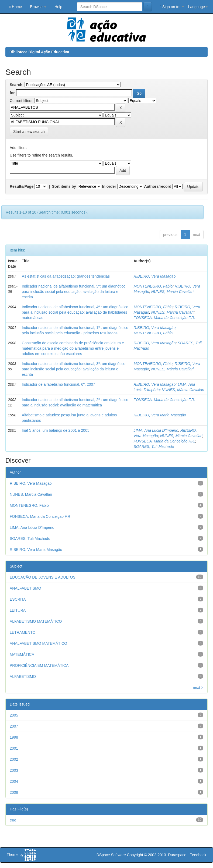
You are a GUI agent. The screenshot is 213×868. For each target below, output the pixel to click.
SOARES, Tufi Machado (154, 447)
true (13, 820)
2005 (14, 715)
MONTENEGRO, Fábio (153, 286)
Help (58, 7)
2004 (14, 781)
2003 (14, 770)
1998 (14, 737)
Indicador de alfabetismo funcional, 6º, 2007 (59, 384)
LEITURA (18, 610)
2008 (14, 792)
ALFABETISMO (23, 676)
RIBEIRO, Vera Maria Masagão (160, 415)
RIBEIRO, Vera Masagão (154, 276)
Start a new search (29, 132)
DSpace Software (111, 855)
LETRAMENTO (23, 632)
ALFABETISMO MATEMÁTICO (36, 621)
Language (198, 7)
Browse (38, 7)
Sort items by (64, 186)
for (12, 93)
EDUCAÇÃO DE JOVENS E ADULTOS (43, 577)
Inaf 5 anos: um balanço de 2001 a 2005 (56, 430)
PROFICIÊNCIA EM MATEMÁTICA (39, 665)
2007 (14, 726)
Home (16, 7)
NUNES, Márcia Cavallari (172, 292)
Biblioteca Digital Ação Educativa (39, 52)
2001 (14, 748)
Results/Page (22, 186)
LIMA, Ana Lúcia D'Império (156, 430)
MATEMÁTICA (22, 654)
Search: (17, 85)
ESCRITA (18, 599)
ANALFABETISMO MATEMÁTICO (38, 643)
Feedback (198, 855)
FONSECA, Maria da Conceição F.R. (164, 318)
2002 (14, 759)
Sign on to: (172, 7)
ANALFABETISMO (25, 588)
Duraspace (177, 855)
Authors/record (158, 186)
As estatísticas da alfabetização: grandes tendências (66, 276)
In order (109, 186)
